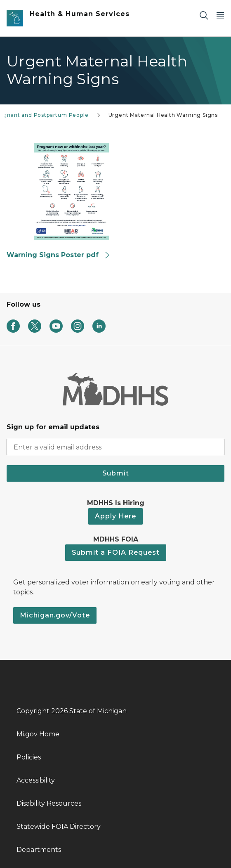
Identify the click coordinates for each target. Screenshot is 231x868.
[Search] (204, 15)
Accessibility (36, 780)
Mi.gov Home (38, 734)
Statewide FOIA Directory (59, 827)
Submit (116, 473)
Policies (29, 757)
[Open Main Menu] (220, 15)
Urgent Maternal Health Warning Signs (163, 115)
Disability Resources (49, 803)
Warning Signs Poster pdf (59, 255)
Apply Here (115, 516)
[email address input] (115, 447)
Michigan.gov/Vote (55, 615)
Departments (39, 850)
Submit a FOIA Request (116, 552)
